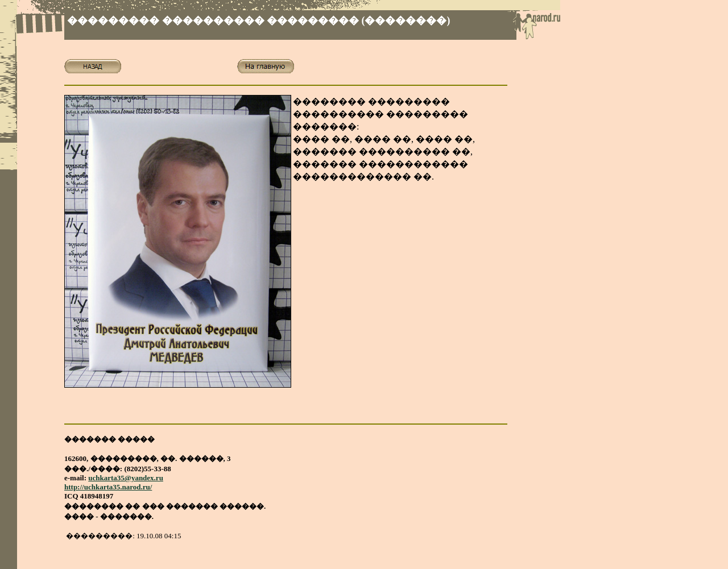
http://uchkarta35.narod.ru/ (108, 487)
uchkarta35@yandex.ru (126, 478)
